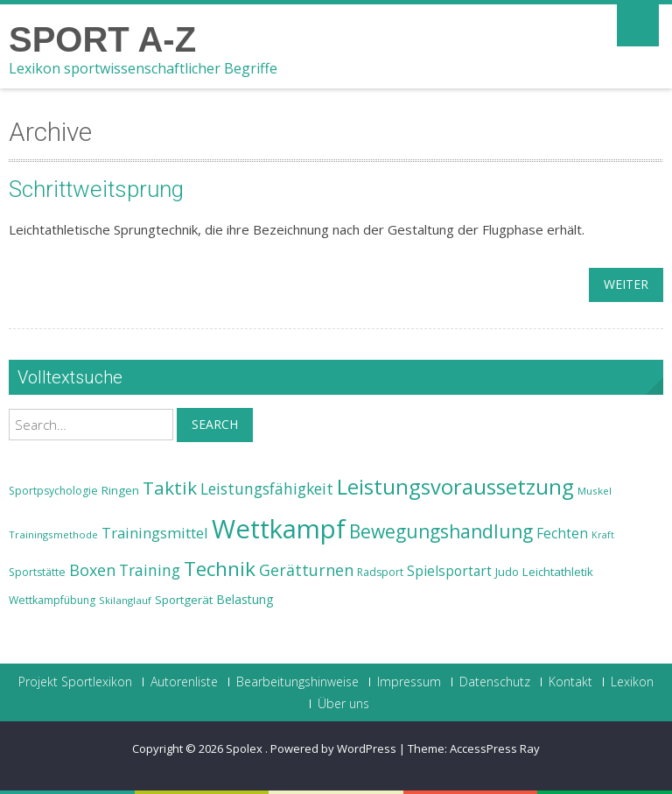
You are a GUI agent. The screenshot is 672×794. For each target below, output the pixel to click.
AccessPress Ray (495, 748)
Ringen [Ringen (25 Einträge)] (120, 490)
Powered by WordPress (333, 748)
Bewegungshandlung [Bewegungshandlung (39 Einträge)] (441, 531)
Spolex (245, 748)
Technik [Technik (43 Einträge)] (220, 569)
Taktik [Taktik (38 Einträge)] (170, 488)
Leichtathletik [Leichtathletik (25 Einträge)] (558, 572)
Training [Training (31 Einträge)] (150, 570)
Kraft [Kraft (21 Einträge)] (603, 535)
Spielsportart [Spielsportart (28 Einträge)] (449, 571)
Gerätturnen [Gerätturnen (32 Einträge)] (306, 570)
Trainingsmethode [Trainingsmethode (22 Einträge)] (53, 534)
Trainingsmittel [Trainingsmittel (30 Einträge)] (155, 533)
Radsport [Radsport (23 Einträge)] (380, 572)
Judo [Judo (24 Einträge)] (507, 572)
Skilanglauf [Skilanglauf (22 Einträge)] (125, 600)
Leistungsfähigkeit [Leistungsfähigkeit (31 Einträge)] (267, 488)
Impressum (409, 682)
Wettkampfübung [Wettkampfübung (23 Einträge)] (52, 600)
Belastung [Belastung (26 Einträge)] (245, 599)
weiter (626, 284)
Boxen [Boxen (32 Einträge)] (92, 570)
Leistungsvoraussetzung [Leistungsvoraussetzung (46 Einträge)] (455, 487)
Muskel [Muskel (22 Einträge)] (595, 491)
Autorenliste (184, 682)
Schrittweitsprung (96, 189)
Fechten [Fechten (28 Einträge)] (562, 534)
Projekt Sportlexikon (75, 682)
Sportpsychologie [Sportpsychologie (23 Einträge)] (53, 491)
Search (215, 424)
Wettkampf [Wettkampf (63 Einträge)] (279, 529)
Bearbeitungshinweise (297, 682)
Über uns (343, 704)
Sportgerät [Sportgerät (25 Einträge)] (184, 600)
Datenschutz (495, 682)
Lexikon (632, 682)
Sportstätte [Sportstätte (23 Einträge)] (37, 572)
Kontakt (570, 682)
